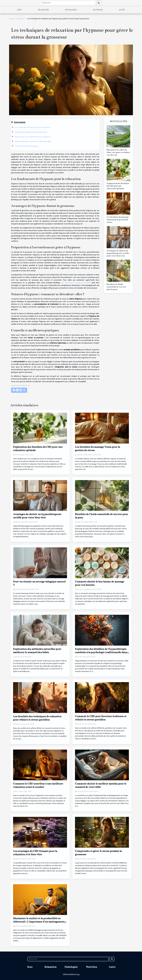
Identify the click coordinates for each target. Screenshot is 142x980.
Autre (122, 10)
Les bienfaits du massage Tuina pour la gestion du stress (118, 220)
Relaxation (43, 10)
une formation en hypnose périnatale (76, 283)
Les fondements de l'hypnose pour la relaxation (32, 128)
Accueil (12, 19)
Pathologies (71, 10)
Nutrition (98, 10)
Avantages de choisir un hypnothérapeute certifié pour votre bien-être (118, 253)
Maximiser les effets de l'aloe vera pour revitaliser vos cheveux (118, 152)
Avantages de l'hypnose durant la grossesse (31, 132)
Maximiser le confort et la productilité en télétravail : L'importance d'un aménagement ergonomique (39, 922)
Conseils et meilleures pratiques (27, 146)
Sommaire (20, 122)
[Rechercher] (68, 3)
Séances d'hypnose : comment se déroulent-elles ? (33, 141)
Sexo (19, 10)
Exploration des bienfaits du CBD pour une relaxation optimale (118, 186)
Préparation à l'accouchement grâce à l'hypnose (33, 137)
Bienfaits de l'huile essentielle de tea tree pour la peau (116, 287)
